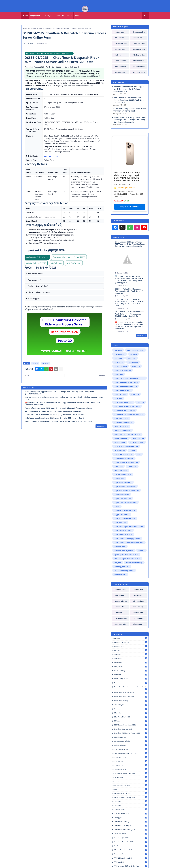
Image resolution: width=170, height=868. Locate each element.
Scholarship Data (139, 55)
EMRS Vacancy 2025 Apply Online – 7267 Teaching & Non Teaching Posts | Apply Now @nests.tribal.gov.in (59, 393)
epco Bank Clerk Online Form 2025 (127, 434)
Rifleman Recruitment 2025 (125, 511)
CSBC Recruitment (121, 418)
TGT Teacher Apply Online (124, 571)
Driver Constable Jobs (123, 430)
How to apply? (34, 298)
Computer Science (139, 44)
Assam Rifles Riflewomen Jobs (126, 386)
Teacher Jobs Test (121, 601)
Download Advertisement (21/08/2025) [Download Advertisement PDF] (69, 257)
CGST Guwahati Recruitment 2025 (127, 406)
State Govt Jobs (120, 624)
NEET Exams (137, 38)
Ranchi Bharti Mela (122, 495)
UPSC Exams (119, 38)
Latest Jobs (48, 16)
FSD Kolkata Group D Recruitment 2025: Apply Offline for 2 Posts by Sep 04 (55, 415)
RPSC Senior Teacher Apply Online (127, 539)
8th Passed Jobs (139, 601)
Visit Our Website (74, 263)
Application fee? (35, 280)
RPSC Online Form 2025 (123, 535)
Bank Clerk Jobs (120, 394)
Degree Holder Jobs (122, 72)
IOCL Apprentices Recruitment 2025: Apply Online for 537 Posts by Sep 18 (55, 418)
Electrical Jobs (120, 49)
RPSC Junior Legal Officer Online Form (129, 527)
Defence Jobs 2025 (121, 426)
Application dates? (36, 274)
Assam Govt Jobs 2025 (123, 370)
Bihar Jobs (118, 398)
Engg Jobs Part (120, 595)
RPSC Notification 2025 (123, 531)
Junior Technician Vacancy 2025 (126, 462)
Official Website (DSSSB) (36, 263)
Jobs (139, 454)
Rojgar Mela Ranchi (122, 515)
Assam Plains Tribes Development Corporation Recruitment (127, 378)
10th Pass (35, 363)
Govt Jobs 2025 (138, 438)
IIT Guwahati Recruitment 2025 (126, 446)
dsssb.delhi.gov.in (51, 156)
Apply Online (133, 362)
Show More (101, 426)
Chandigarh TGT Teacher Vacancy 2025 (129, 414)
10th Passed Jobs (139, 618)
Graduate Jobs (120, 442)
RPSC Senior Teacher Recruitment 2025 (129, 543)
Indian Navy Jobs (139, 607)
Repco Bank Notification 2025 (125, 503)
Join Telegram (56, 263)
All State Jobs (138, 624)
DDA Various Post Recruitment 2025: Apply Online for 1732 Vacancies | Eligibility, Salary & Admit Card (64, 398)
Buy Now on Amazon (130, 207)
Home (25, 16)
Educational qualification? (39, 292)
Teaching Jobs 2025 (122, 567)
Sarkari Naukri (120, 547)
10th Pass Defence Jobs (136, 350)
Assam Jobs (119, 374)
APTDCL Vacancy (121, 366)
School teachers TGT (122, 61)
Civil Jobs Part (138, 590)
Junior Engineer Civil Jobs (124, 458)
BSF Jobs (141, 402)
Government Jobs (121, 438)
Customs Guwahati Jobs (123, 422)
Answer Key (119, 362)
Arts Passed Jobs (121, 44)
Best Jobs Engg (120, 590)
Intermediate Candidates (140, 61)
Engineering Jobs (139, 66)
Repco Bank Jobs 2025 (123, 499)
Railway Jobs (119, 479)
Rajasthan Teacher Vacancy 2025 (127, 491)
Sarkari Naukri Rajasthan (124, 551)
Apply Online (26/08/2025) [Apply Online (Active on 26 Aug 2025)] (37, 257)
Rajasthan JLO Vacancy (123, 483)
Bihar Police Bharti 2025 (123, 402)
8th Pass (134, 354)
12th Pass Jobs (120, 354)
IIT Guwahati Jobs (137, 442)
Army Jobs (136, 366)
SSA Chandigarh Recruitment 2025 (127, 559)
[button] (145, 16)
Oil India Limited (121, 470)
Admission (79, 16)
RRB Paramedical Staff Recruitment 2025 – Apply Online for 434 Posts (53, 411)
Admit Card (60, 16)
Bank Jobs (135, 394)
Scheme (141, 551)
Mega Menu (35, 16)
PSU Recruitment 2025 (123, 474)
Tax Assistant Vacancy (134, 563)
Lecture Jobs (119, 32)
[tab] (25, 16)
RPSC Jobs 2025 (120, 523)
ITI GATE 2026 (120, 450)
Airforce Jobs (119, 607)
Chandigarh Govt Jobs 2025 (125, 410)
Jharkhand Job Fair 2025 (123, 454)
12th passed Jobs (121, 618)
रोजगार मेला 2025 (120, 575)
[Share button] (61, 369)
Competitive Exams (140, 32)
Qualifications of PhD (122, 66)
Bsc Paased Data (139, 72)
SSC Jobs (118, 563)
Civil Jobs (118, 55)
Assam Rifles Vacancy (122, 390)
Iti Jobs (132, 450)
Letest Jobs (132, 466)
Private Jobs (137, 595)
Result (70, 16)
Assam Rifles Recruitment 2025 (126, 382)
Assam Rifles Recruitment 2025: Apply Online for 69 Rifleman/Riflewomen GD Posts (58, 408)
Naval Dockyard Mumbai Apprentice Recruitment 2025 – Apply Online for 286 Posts (58, 421)
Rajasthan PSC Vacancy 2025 (125, 487)
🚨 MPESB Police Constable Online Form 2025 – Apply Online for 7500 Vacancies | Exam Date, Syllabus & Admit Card (63, 404)
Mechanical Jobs (139, 49)
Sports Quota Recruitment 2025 (126, 555)
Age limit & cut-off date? (38, 286)
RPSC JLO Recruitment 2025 (125, 519)
